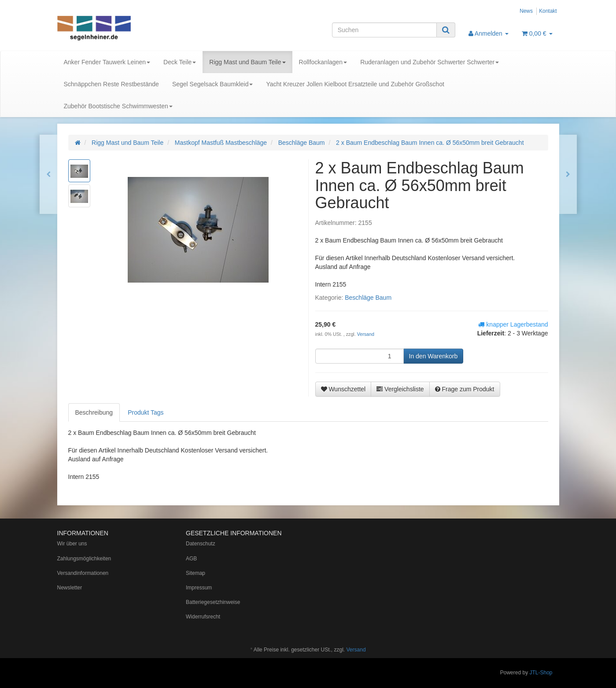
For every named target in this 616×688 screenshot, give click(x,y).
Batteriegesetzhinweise (213, 602)
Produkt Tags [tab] (146, 412)
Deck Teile (180, 62)
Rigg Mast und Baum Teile (247, 62)
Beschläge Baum (368, 298)
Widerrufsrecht (203, 617)
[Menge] (360, 356)
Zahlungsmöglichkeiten (84, 559)
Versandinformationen (83, 573)
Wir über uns (72, 544)
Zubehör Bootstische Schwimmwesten (118, 106)
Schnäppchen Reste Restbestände (111, 84)
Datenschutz (201, 544)
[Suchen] (384, 30)
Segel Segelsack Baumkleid (213, 84)
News (526, 11)
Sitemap (195, 573)
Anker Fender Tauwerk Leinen (107, 62)
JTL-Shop (541, 673)
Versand (366, 334)
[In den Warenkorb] (433, 356)
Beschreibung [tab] (94, 412)
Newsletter (70, 588)
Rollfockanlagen (323, 62)
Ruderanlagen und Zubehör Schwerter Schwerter (430, 62)
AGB (191, 559)
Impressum (199, 588)
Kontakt (548, 11)
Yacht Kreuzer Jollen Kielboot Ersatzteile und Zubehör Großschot (355, 84)
